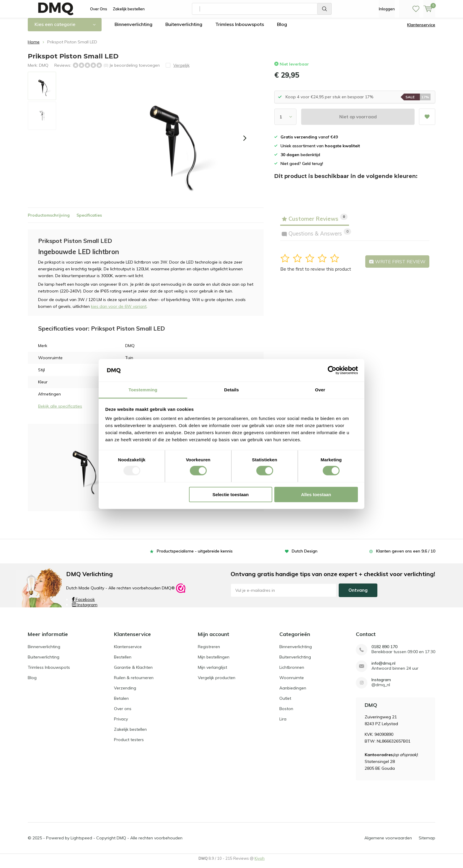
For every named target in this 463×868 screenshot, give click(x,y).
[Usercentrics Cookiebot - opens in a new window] (332, 370)
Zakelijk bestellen (129, 9)
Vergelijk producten (217, 682)
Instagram (85, 609)
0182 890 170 (384, 651)
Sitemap (427, 842)
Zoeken (325, 9)
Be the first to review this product (316, 273)
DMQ (44, 69)
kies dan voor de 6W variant (119, 311)
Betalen (121, 702)
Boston (286, 713)
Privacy (121, 723)
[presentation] (245, 143)
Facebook (83, 604)
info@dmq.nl (383, 667)
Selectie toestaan (231, 494)
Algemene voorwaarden (388, 842)
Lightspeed (81, 842)
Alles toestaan (316, 494)
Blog (282, 29)
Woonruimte (292, 682)
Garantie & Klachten (133, 671)
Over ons (123, 713)
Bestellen (123, 661)
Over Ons (99, 9)
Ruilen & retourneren (134, 682)
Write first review (397, 266)
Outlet (285, 702)
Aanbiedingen (293, 692)
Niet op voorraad (358, 121)
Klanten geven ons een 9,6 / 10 (406, 555)
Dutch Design (305, 555)
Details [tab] (231, 390)
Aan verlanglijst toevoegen (427, 119)
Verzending (125, 692)
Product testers (129, 744)
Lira (283, 723)
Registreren (209, 651)
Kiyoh (260, 863)
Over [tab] (320, 390)
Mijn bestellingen (214, 661)
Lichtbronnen (292, 671)
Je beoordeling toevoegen (135, 69)
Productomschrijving (49, 219)
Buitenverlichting (184, 29)
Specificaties (89, 219)
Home (34, 46)
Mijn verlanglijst (212, 671)
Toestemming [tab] (143, 390)
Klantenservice (421, 29)
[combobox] (255, 9)
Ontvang (358, 595)
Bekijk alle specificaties (60, 411)
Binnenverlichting (133, 29)
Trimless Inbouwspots (240, 29)
